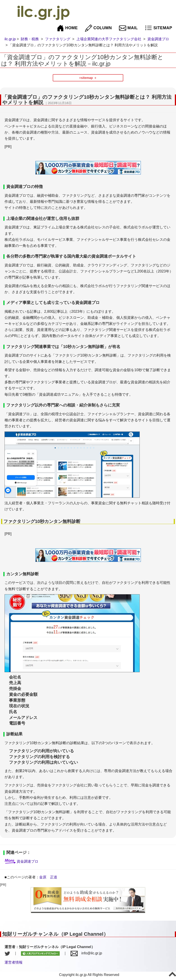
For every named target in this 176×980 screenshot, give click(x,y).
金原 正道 (48, 877)
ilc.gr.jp (10, 39)
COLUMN (98, 28)
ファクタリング (58, 39)
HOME (67, 28)
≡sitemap (86, 78)
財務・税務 (30, 39)
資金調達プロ (158, 39)
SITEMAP (159, 28)
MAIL (128, 28)
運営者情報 (14, 962)
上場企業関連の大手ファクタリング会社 (109, 39)
